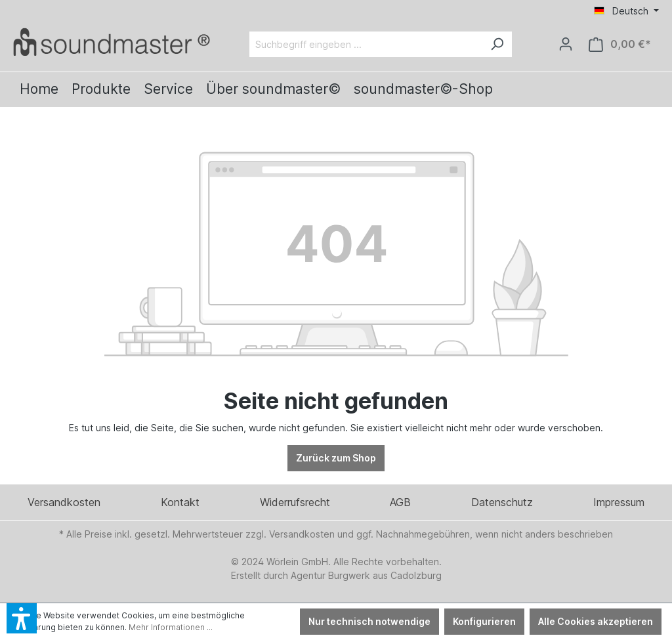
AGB (400, 502)
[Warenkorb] (620, 44)
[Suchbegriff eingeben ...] (366, 44)
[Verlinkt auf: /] (112, 42)
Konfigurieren (484, 621)
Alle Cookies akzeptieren (596, 621)
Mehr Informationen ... (171, 627)
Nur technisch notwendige (369, 621)
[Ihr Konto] (566, 44)
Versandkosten (64, 502)
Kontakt (180, 502)
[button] (22, 618)
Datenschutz (502, 502)
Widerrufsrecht (295, 502)
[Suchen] (497, 44)
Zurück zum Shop (336, 458)
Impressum (619, 502)
